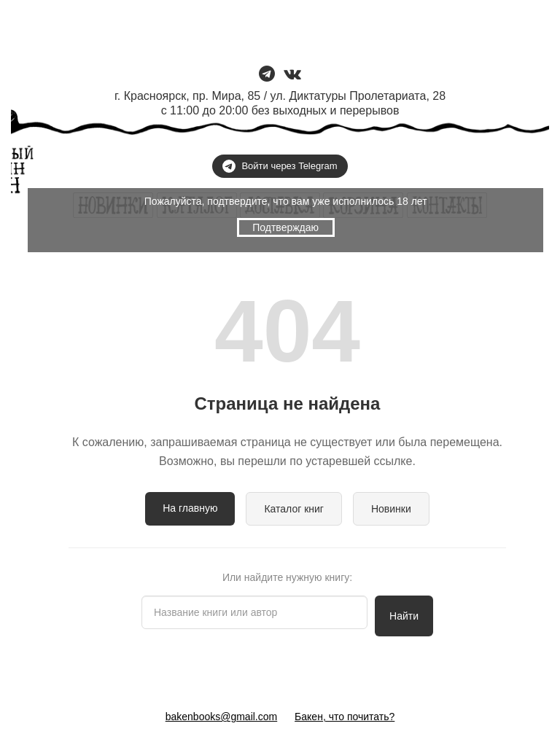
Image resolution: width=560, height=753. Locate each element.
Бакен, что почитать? (345, 717)
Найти (404, 616)
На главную (190, 508)
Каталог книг (294, 509)
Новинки (391, 509)
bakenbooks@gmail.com (222, 717)
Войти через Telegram (280, 166)
